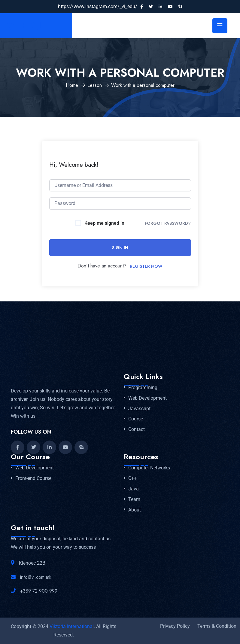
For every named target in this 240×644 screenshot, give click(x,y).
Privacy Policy (175, 626)
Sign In (120, 248)
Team (134, 499)
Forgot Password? (168, 223)
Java (134, 489)
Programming (143, 388)
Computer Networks (149, 468)
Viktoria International (72, 626)
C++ (132, 478)
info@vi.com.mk (36, 577)
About (135, 510)
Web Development (147, 398)
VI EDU (25, 26)
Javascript (139, 409)
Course (136, 419)
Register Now (146, 266)
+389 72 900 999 (39, 591)
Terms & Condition (217, 626)
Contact (137, 429)
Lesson (95, 85)
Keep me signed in (104, 223)
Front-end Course (33, 478)
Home (72, 85)
